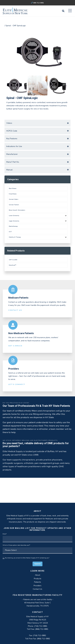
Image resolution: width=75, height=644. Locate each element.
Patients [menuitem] (38, 582)
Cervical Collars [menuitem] (14, 199)
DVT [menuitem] (10, 232)
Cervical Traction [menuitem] (14, 205)
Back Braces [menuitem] (13, 188)
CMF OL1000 (13, 260)
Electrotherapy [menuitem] (13, 226)
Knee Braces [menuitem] (13, 194)
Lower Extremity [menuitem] (14, 216)
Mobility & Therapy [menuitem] (15, 237)
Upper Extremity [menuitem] (14, 221)
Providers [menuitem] (37, 586)
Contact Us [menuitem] (37, 589)
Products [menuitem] (38, 579)
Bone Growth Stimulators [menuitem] (17, 210)
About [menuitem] (37, 575)
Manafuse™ (13, 265)
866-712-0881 (38, 3)
